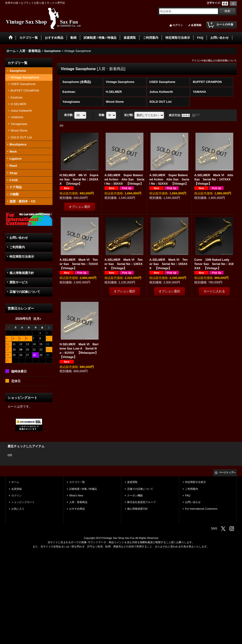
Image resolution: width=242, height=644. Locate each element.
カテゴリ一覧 (77, 482)
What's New (76, 495)
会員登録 (196, 25)
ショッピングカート (23, 502)
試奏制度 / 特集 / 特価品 (83, 489)
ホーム (15, 482)
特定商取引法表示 (22, 257)
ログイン (178, 25)
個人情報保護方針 (22, 273)
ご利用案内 (17, 247)
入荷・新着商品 (78, 502)
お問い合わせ (19, 238)
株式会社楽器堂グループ (141, 502)
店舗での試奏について (25, 292)
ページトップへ (227, 472)
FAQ (188, 495)
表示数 (69, 115)
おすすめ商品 (77, 509)
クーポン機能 (135, 495)
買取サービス (19, 282)
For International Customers (201, 509)
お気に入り (18, 509)
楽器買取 (132, 482)
